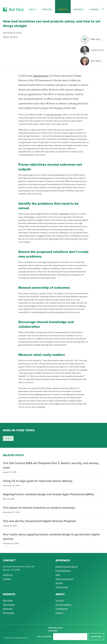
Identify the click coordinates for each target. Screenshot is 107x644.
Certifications (62, 609)
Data (58, 575)
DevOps (59, 583)
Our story (60, 600)
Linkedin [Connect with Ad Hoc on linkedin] (7, 579)
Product (14, 37)
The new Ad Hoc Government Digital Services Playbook (40, 521)
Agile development (64, 579)
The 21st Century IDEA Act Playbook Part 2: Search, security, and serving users (51, 465)
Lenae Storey (97, 50)
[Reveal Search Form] (103, 9)
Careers (59, 613)
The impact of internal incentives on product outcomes (39, 508)
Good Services (40, 76)
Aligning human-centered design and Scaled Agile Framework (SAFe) (48, 494)
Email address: (45, 637)
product (8, 438)
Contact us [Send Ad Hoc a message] (8, 575)
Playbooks (8, 609)
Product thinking (63, 571)
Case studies (9, 605)
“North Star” (65, 214)
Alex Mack (96, 61)
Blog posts (8, 600)
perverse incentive (54, 115)
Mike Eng (95, 39)
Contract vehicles (63, 605)
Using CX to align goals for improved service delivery (38, 481)
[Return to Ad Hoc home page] (14, 7)
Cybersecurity (62, 587)
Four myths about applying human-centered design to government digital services (51, 537)
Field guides (9, 613)
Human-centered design (67, 567)
